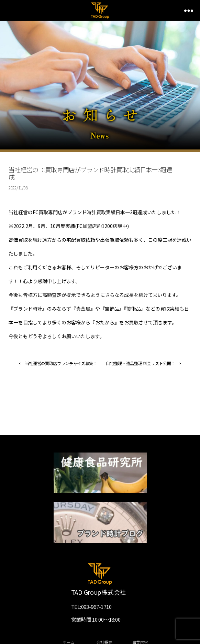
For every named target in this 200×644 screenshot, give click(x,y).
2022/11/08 (18, 188)
